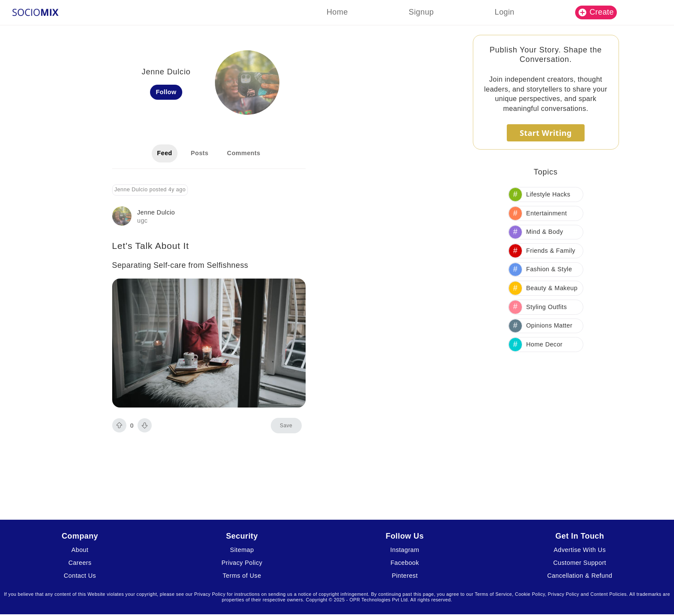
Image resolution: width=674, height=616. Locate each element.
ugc (142, 221)
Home (337, 12)
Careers (80, 563)
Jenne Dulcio (156, 212)
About (80, 550)
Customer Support (580, 563)
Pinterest (404, 576)
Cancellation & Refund (580, 576)
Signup (421, 12)
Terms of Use (242, 576)
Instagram (405, 550)
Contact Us (80, 576)
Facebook (404, 563)
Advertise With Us (580, 550)
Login (505, 12)
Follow (166, 92)
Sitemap (242, 550)
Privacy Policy (242, 563)
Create (596, 12)
